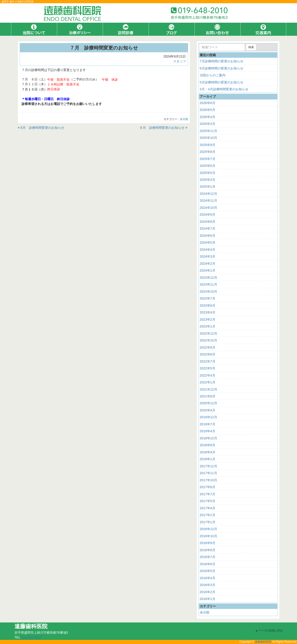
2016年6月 (208, 564)
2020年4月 (208, 410)
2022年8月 (208, 354)
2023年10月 (208, 292)
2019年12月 (208, 417)
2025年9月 (208, 145)
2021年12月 (208, 389)
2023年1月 (208, 326)
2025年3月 (208, 180)
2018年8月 (208, 445)
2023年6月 (208, 305)
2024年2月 (208, 264)
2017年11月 (208, 473)
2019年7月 (208, 424)
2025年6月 (208, 166)
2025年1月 (208, 187)
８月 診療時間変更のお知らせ (162, 128)
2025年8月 (208, 152)
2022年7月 (208, 361)
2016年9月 (208, 543)
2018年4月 (208, 452)
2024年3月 (208, 256)
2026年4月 (208, 117)
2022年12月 (208, 333)
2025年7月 (208, 159)
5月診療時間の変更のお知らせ (222, 82)
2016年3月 (208, 585)
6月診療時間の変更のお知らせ (222, 68)
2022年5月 (208, 368)
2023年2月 (208, 319)
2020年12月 (208, 403)
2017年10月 (208, 480)
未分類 (184, 119)
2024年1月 (208, 270)
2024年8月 (208, 222)
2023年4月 (208, 312)
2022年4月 (208, 375)
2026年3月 (208, 124)
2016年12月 (208, 529)
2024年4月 (208, 250)
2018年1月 (208, 459)
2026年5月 (208, 110)
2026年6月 (208, 103)
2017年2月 (208, 515)
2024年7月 (208, 228)
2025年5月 (208, 173)
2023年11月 (208, 284)
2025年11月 (208, 131)
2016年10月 (208, 536)
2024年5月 (208, 242)
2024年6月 (208, 236)
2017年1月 (208, 522)
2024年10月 (208, 208)
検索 (251, 47)
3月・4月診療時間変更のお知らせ (224, 89)
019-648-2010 (31, 638)
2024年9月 (208, 215)
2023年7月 (208, 298)
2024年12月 (208, 194)
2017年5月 (208, 501)
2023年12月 (208, 278)
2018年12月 (208, 438)
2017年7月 (208, 494)
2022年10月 (208, 340)
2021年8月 (208, 396)
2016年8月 (208, 550)
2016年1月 (208, 599)
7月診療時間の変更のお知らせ (222, 61)
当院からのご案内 (213, 75)
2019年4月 (208, 431)
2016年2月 (208, 592)
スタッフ (180, 61)
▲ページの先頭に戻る (269, 630)
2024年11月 (208, 201)
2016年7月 (208, 557)
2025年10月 (208, 138)
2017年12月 (208, 466)
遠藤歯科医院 (263, 642)
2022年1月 (208, 382)
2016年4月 (208, 578)
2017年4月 (208, 508)
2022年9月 (208, 347)
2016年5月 (208, 571)
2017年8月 (208, 487)
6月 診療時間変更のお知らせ (42, 128)
